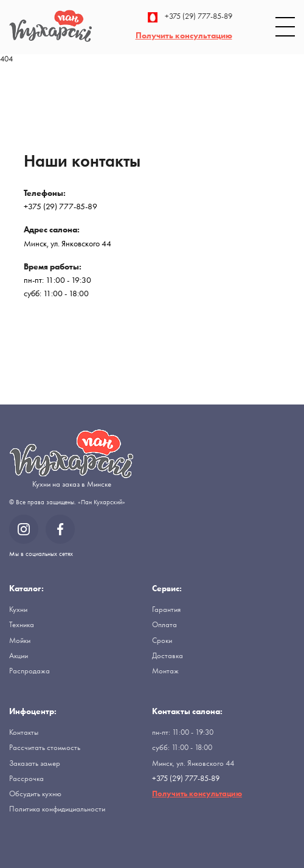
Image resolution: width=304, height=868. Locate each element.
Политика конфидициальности (57, 809)
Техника (22, 624)
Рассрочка (26, 778)
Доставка (168, 655)
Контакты (24, 732)
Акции (19, 655)
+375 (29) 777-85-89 (190, 17)
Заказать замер (35, 763)
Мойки (20, 640)
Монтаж (165, 671)
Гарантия (166, 609)
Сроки (162, 640)
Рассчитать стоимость (45, 747)
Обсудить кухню (35, 793)
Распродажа (29, 671)
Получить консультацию (184, 35)
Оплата (164, 624)
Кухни (18, 609)
